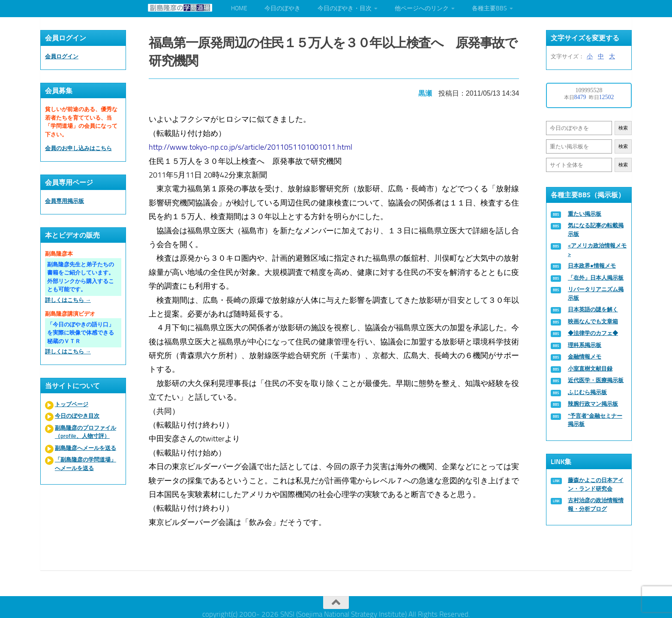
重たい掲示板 (585, 214)
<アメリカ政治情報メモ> (597, 250)
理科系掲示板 (585, 345)
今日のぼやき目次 (77, 416)
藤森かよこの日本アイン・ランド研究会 (596, 484)
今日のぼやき (282, 8)
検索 (623, 128)
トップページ (72, 404)
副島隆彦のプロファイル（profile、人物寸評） (85, 432)
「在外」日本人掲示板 (596, 278)
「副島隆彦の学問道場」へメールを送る (85, 464)
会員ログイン (62, 56)
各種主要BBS (489, 8)
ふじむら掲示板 (587, 392)
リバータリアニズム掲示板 (596, 294)
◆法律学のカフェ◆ (593, 333)
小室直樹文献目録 (590, 369)
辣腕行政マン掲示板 (593, 404)
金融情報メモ (585, 357)
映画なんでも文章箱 (593, 321)
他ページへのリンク (422, 8)
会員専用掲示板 (64, 201)
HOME (239, 8)
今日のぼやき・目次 (345, 8)
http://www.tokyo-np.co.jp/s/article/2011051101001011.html (253, 144)
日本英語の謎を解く (593, 309)
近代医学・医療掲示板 (596, 380)
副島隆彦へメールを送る (85, 448)
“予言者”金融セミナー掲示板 (595, 420)
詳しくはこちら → (68, 300)
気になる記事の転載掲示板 (596, 230)
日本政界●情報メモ (592, 266)
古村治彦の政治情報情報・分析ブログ (596, 505)
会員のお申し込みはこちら (78, 148)
